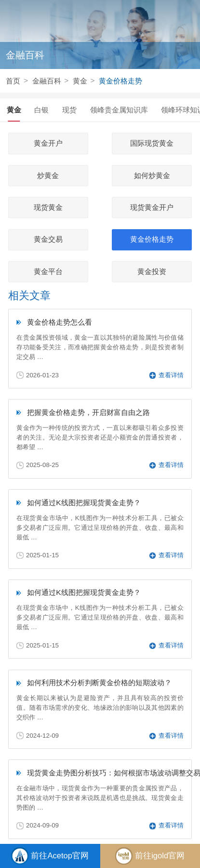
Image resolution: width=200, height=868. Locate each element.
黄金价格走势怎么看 (60, 322)
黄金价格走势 (120, 81)
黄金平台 (48, 272)
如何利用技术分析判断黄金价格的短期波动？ (99, 682)
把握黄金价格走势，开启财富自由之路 (88, 412)
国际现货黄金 (152, 143)
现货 (69, 110)
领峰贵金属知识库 (119, 110)
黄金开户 (48, 143)
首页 (13, 81)
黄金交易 (48, 239)
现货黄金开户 (152, 207)
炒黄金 (48, 176)
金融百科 (47, 81)
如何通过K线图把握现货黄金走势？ (84, 503)
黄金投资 (152, 272)
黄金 (80, 81)
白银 (41, 110)
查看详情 (167, 375)
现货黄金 (48, 207)
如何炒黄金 (152, 176)
